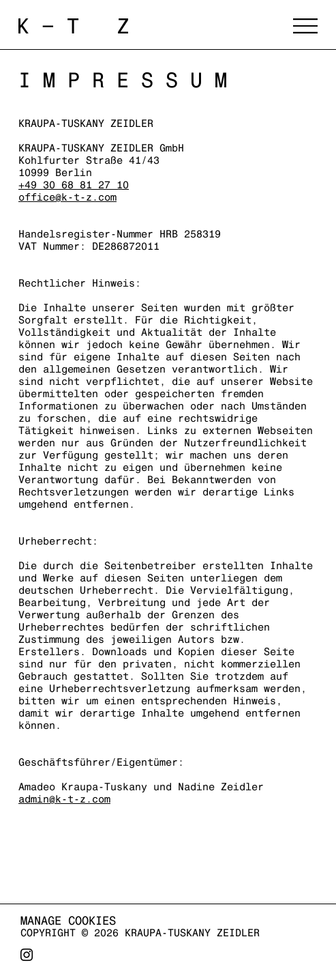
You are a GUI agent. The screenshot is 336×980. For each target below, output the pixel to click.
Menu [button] (305, 26)
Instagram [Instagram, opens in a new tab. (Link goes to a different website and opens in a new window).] (27, 960)
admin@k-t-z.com (64, 799)
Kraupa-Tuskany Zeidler (146, 26)
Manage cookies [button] (68, 921)
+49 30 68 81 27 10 (74, 185)
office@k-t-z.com (67, 197)
